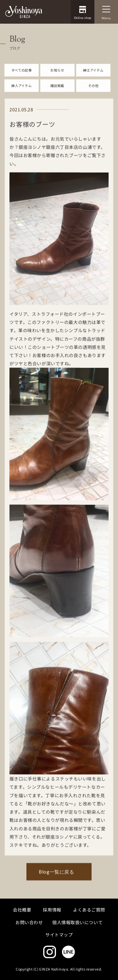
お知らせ (57, 79)
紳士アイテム (93, 79)
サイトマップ (59, 935)
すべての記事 (22, 79)
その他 (93, 94)
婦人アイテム (22, 94)
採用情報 (52, 910)
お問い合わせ (29, 922)
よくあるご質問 (89, 910)
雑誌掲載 (57, 94)
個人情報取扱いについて (77, 922)
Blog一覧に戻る (56, 881)
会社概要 (22, 910)
